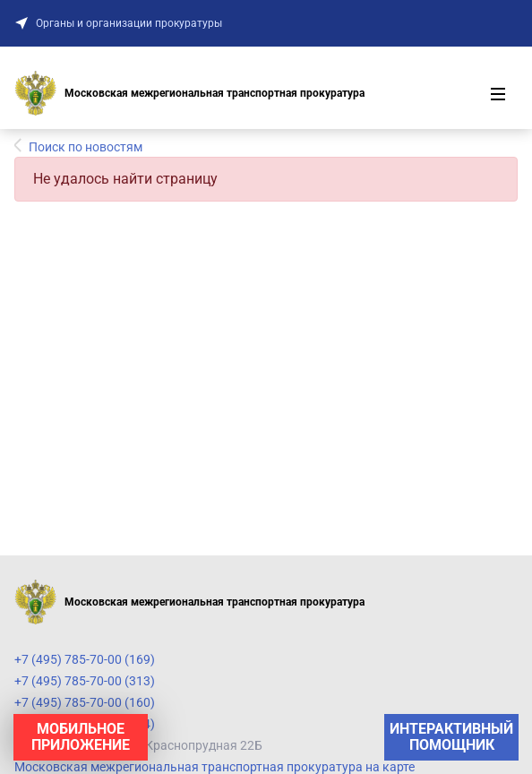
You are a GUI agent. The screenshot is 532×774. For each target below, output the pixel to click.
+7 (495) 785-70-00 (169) (85, 659)
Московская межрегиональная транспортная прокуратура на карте (215, 767)
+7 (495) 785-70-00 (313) (85, 681)
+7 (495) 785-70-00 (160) (85, 702)
